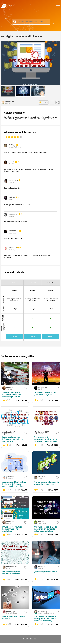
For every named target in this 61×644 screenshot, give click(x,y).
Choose (14, 337)
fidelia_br (10, 522)
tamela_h (10, 387)
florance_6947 (43, 432)
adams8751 (42, 477)
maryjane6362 (12, 566)
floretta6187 (43, 387)
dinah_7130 (11, 611)
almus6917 (10, 102)
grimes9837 (42, 611)
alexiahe (41, 522)
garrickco (10, 477)
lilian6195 (42, 566)
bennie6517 (11, 432)
